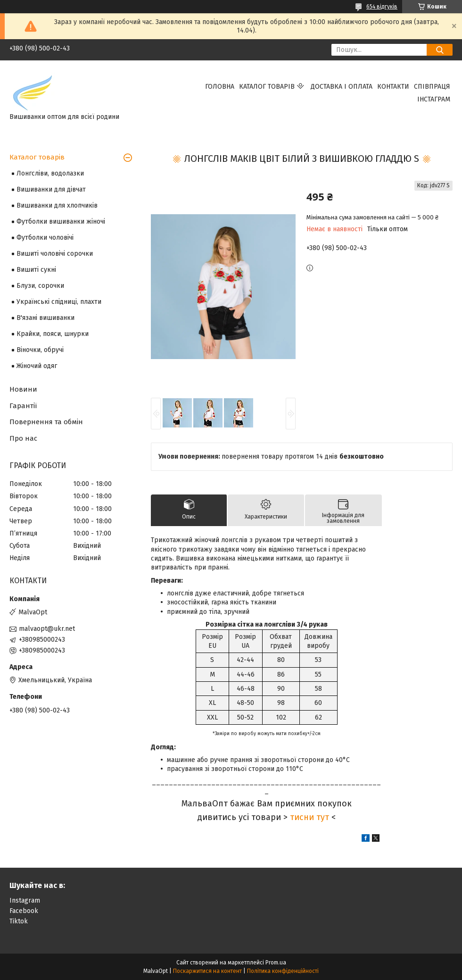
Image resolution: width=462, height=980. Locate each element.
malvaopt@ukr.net (47, 629)
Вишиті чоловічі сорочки (55, 254)
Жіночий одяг (37, 366)
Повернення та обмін (46, 422)
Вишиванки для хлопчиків (57, 205)
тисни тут (309, 817)
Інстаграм (434, 99)
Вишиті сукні (36, 270)
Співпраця (432, 87)
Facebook (24, 911)
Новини (23, 389)
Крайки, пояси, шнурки (53, 334)
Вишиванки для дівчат (51, 189)
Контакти (393, 87)
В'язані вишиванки (45, 318)
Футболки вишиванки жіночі (61, 222)
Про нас (23, 438)
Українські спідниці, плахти (59, 302)
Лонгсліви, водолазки (50, 173)
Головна (220, 87)
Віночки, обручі (40, 350)
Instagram (25, 900)
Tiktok (19, 921)
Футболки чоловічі (45, 238)
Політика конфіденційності (283, 971)
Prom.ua (276, 963)
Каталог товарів (267, 87)
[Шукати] (440, 50)
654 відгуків (382, 7)
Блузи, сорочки (40, 286)
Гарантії (23, 406)
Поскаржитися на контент (207, 971)
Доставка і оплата (342, 87)
